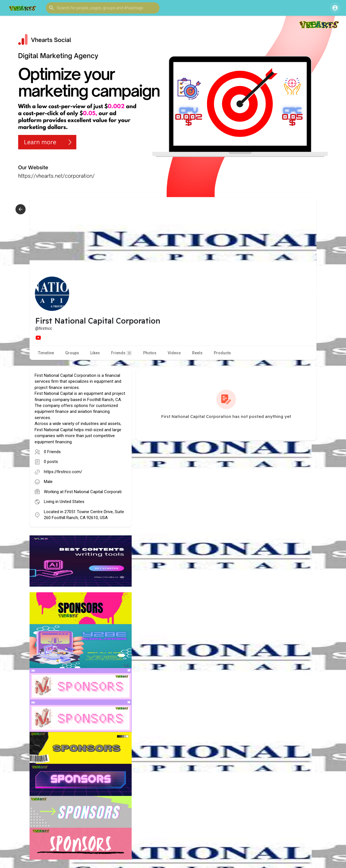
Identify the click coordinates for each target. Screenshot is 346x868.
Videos (174, 353)
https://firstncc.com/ (63, 472)
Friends (122, 353)
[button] (103, 8)
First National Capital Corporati (93, 492)
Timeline (46, 353)
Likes (95, 353)
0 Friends (52, 452)
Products (222, 353)
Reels (197, 353)
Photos (150, 353)
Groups (72, 353)
